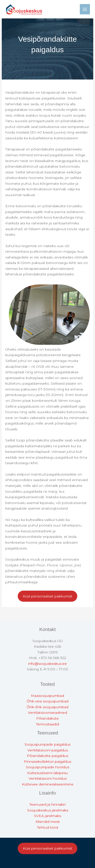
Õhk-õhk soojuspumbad (48, 707)
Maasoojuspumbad (48, 696)
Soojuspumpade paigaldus (48, 744)
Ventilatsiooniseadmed (48, 713)
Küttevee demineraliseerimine (48, 784)
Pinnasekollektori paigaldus (48, 761)
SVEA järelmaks (48, 816)
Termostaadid (48, 724)
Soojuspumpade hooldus (48, 767)
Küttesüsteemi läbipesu (48, 773)
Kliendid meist (48, 822)
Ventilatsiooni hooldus (48, 778)
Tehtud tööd (48, 827)
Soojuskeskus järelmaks (48, 810)
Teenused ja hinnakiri (48, 804)
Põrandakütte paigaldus (48, 756)
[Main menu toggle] (85, 9)
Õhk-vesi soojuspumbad (48, 701)
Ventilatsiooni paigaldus (48, 750)
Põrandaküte (48, 718)
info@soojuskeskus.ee (48, 664)
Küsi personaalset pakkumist (48, 596)
